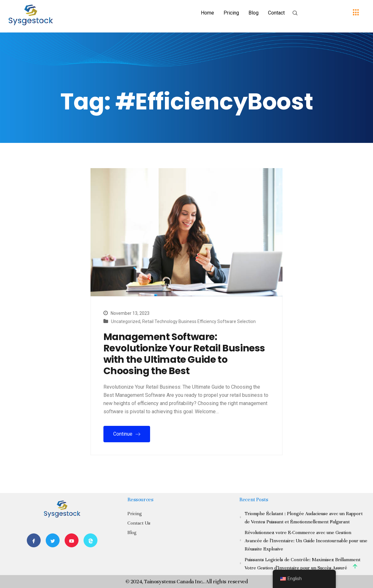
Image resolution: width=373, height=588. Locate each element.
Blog (254, 13)
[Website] (90, 540)
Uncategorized (126, 321)
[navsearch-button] (295, 14)
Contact (276, 13)
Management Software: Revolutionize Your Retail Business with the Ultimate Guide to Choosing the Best (184, 354)
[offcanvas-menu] (356, 13)
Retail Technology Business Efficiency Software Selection (199, 321)
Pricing (231, 13)
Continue (127, 434)
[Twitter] (53, 540)
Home (207, 13)
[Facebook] (34, 540)
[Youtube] (72, 540)
